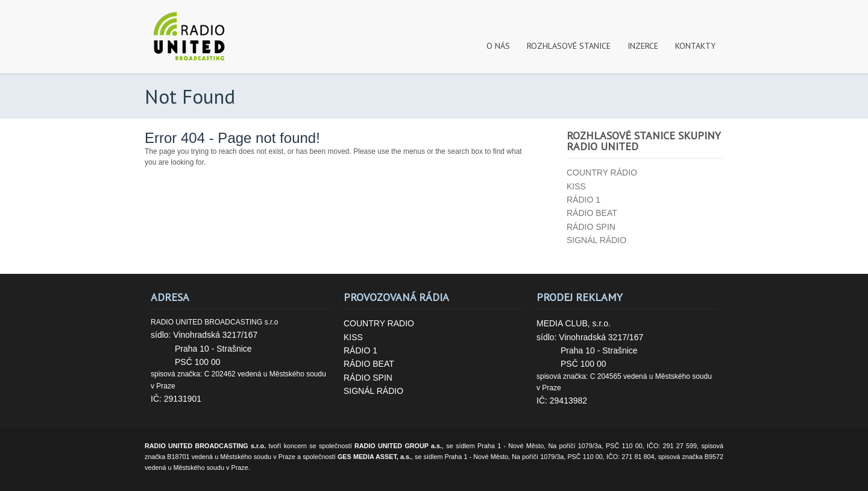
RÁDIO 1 (360, 350)
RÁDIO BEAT (369, 364)
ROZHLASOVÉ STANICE (569, 46)
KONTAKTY (695, 46)
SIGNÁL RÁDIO (373, 391)
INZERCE (643, 46)
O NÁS (498, 46)
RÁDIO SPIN (368, 378)
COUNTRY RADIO (379, 323)
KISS (353, 337)
